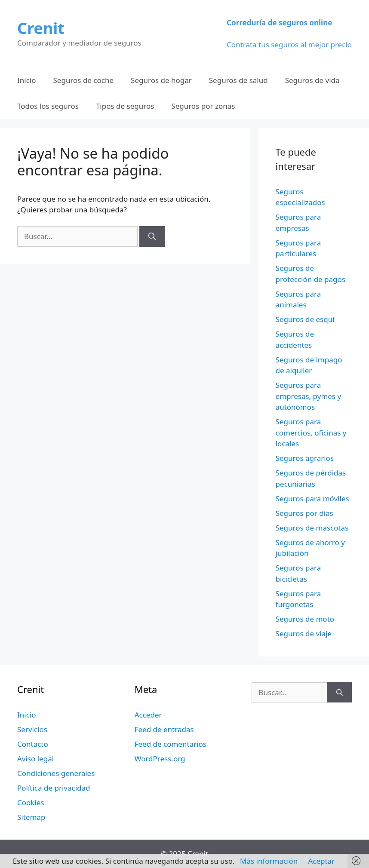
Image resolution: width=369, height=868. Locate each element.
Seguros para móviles (312, 498)
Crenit (41, 28)
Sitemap (31, 817)
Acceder (148, 715)
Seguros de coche (84, 80)
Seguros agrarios (305, 458)
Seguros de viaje (304, 633)
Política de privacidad (54, 788)
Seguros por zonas (203, 106)
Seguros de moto (305, 619)
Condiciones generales (56, 773)
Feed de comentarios (171, 744)
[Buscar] (152, 236)
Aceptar (321, 861)
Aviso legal (35, 759)
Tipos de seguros (125, 106)
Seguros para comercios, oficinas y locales (311, 432)
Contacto (33, 744)
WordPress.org (160, 759)
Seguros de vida (312, 80)
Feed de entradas (164, 729)
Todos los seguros (48, 106)
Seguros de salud (238, 80)
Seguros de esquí (305, 319)
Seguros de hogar (161, 80)
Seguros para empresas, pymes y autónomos (309, 396)
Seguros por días (304, 513)
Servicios (32, 729)
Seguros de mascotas (312, 528)
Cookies (31, 802)
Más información (269, 861)
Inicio (27, 80)
